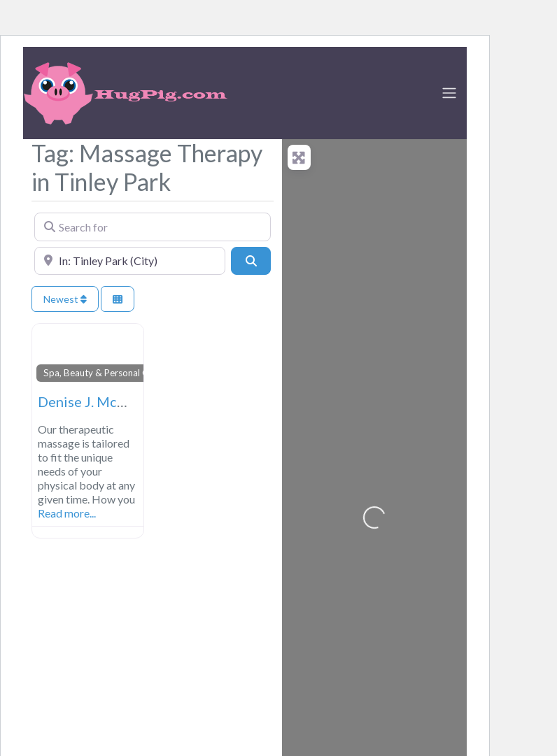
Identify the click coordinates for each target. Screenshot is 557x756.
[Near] (130, 261)
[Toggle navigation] (449, 93)
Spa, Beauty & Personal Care (103, 373)
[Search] (251, 261)
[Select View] (118, 299)
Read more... (67, 513)
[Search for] (153, 227)
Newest (65, 299)
